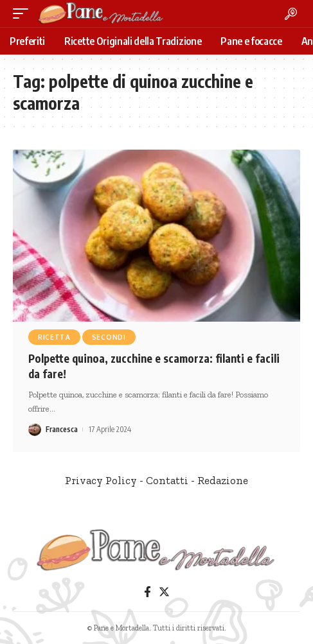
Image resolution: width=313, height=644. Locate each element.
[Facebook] (148, 592)
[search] (291, 14)
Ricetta (54, 337)
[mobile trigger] (24, 13)
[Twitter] (164, 592)
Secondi (109, 337)
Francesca (62, 429)
